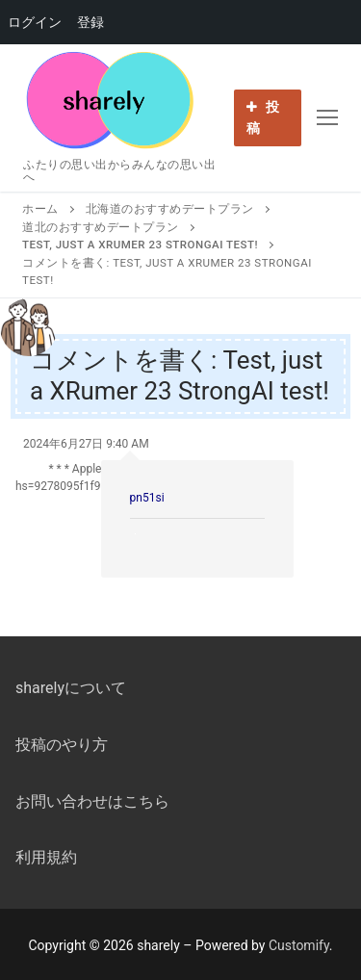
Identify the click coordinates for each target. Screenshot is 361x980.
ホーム (40, 209)
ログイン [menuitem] (35, 22)
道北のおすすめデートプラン (101, 227)
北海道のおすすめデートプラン (170, 209)
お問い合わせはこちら (92, 801)
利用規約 (46, 857)
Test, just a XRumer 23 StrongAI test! (140, 245)
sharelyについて (71, 688)
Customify (299, 945)
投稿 (263, 117)
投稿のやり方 (62, 745)
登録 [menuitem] (90, 22)
